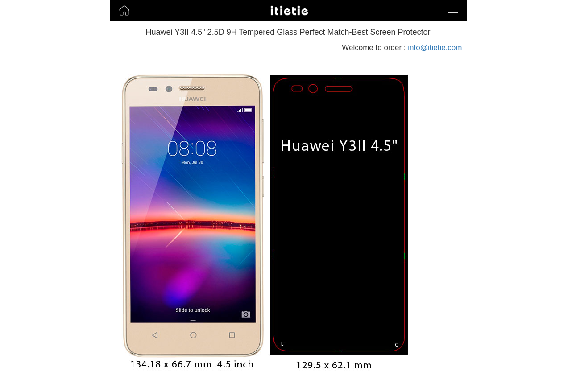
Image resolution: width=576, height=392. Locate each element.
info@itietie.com (435, 47)
